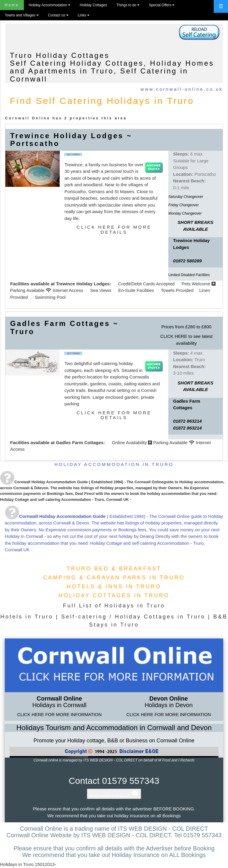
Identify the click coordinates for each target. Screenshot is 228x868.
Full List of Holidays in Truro (114, 606)
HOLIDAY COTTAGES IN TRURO (114, 595)
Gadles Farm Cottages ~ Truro (64, 327)
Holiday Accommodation (49, 5)
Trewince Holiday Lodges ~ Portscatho (71, 140)
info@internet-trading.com (114, 795)
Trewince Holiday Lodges (83, 284)
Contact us (58, 15)
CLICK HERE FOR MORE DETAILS (114, 230)
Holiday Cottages (93, 5)
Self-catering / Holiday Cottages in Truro (133, 617)
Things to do (128, 5)
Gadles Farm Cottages (80, 443)
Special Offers (162, 5)
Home (12, 5)
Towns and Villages (22, 15)
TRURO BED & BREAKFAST (114, 569)
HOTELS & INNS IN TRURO (114, 587)
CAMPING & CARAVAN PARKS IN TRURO (114, 578)
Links (84, 15)
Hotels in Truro (27, 617)
